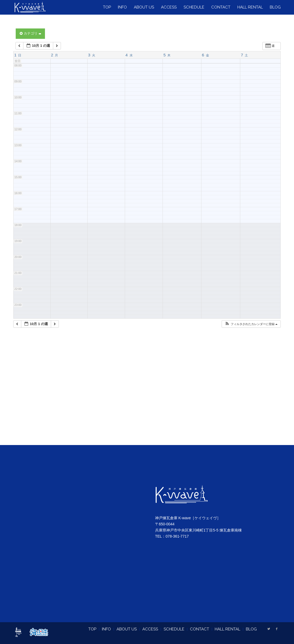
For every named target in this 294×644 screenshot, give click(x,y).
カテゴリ (30, 33)
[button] (251, 324)
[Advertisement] (147, 393)
